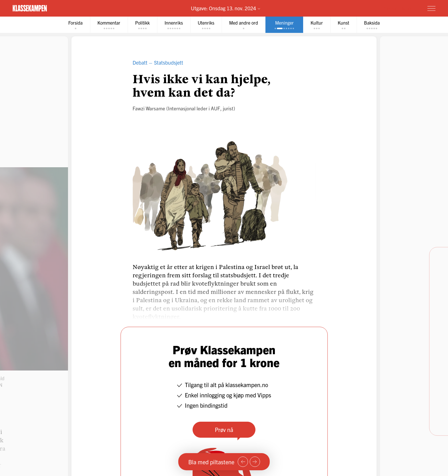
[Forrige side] (243, 462)
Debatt (140, 62)
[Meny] (431, 8)
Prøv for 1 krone (397, 8)
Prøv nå (224, 430)
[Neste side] (255, 462)
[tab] (75, 25)
